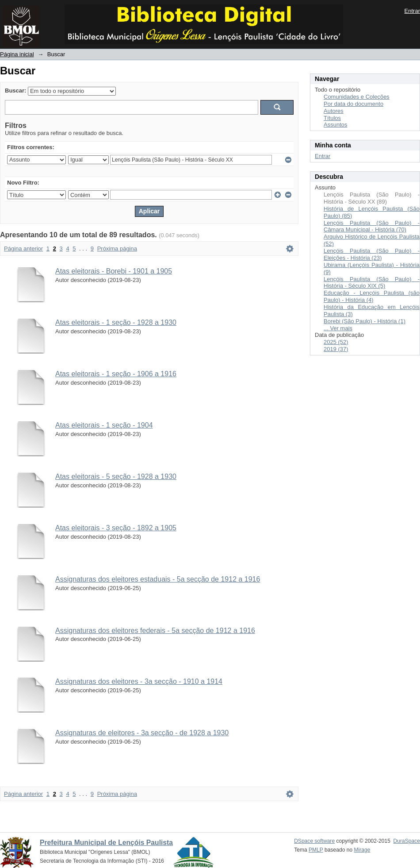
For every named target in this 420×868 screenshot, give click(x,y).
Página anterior (23, 249)
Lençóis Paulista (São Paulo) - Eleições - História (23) (372, 254)
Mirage (362, 850)
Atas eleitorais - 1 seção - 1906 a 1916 (116, 374)
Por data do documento (353, 104)
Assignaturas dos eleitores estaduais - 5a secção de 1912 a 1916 (158, 579)
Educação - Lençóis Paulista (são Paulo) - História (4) (372, 296)
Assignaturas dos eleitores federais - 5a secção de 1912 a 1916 (155, 631)
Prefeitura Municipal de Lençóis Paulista (106, 843)
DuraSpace (407, 841)
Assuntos (335, 125)
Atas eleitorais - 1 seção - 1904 (104, 425)
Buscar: (15, 91)
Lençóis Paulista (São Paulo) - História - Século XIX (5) (372, 283)
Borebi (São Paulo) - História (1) (365, 321)
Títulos (332, 118)
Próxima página (117, 249)
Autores (334, 111)
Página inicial (17, 54)
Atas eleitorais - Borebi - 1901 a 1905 (114, 271)
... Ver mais (338, 328)
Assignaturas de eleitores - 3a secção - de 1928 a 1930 (142, 733)
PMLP (316, 850)
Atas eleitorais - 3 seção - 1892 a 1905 (116, 528)
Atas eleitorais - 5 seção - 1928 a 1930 (116, 476)
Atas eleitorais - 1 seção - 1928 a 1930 (116, 322)
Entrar (412, 11)
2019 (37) (336, 349)
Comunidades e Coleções (357, 97)
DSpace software (314, 841)
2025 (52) (336, 342)
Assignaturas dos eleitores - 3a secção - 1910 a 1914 (139, 681)
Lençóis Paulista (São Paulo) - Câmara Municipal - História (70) (372, 226)
